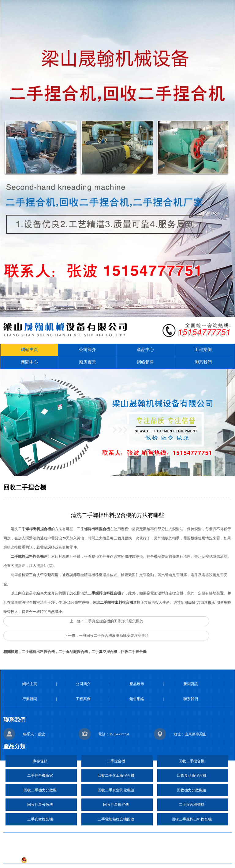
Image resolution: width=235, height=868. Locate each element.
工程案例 (203, 350)
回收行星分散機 (40, 805)
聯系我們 (203, 362)
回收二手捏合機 (192, 761)
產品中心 (145, 350)
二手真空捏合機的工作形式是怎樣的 (114, 621)
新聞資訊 (191, 684)
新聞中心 (29, 362)
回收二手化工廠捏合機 (116, 776)
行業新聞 (30, 699)
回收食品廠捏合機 (192, 776)
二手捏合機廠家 (40, 776)
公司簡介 (88, 350)
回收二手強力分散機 (40, 790)
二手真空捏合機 (40, 819)
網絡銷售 (145, 362)
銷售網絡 (137, 699)
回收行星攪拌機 (116, 805)
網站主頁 (29, 350)
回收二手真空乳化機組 (116, 790)
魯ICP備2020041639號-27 (145, 851)
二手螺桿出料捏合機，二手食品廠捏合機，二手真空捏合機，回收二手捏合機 (84, 652)
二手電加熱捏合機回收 (116, 819)
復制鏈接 (121, 839)
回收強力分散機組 (192, 790)
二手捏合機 (116, 761)
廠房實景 (88, 362)
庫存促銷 (40, 761)
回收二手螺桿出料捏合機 (192, 819)
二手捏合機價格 (192, 805)
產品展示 (137, 684)
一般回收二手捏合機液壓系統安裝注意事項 (114, 636)
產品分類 (14, 746)
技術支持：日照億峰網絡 (88, 851)
